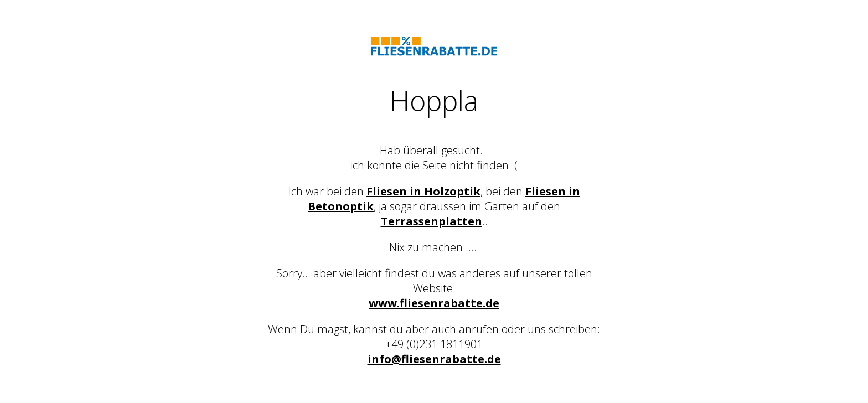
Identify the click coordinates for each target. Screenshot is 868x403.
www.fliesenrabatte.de (434, 303)
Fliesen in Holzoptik (423, 191)
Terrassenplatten (432, 221)
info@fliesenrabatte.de (434, 359)
